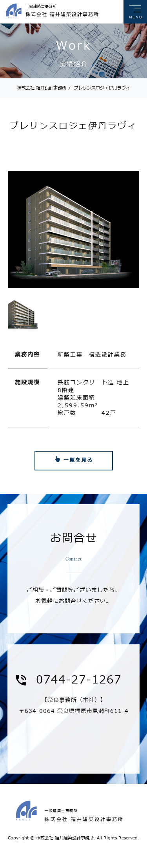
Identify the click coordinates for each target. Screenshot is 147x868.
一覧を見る (78, 460)
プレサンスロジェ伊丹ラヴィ (99, 88)
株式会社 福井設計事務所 (42, 88)
